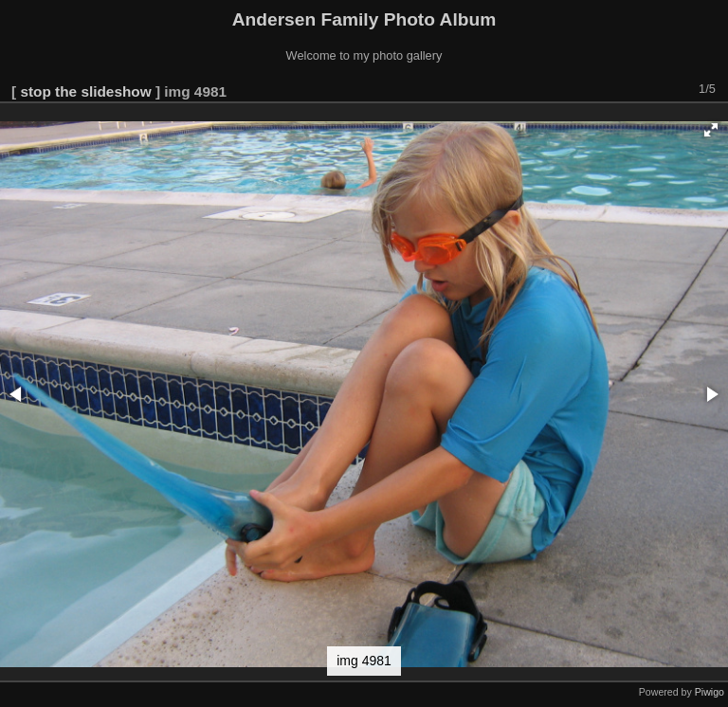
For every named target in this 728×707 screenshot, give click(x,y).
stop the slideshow (85, 91)
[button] (711, 130)
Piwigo (710, 692)
